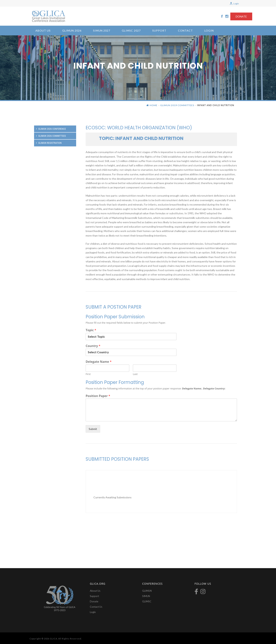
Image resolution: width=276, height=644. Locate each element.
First (88, 374)
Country (93, 346)
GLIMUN (147, 591)
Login (234, 4)
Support (159, 31)
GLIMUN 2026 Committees (51, 136)
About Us (43, 31)
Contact (185, 31)
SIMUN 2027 (102, 31)
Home (152, 105)
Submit (93, 429)
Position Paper (98, 396)
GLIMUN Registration (49, 143)
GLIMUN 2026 (72, 31)
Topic (91, 330)
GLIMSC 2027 (131, 31)
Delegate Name (99, 362)
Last (135, 374)
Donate (94, 601)
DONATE (241, 16)
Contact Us (96, 607)
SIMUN (146, 596)
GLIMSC (147, 601)
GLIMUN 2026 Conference (51, 129)
